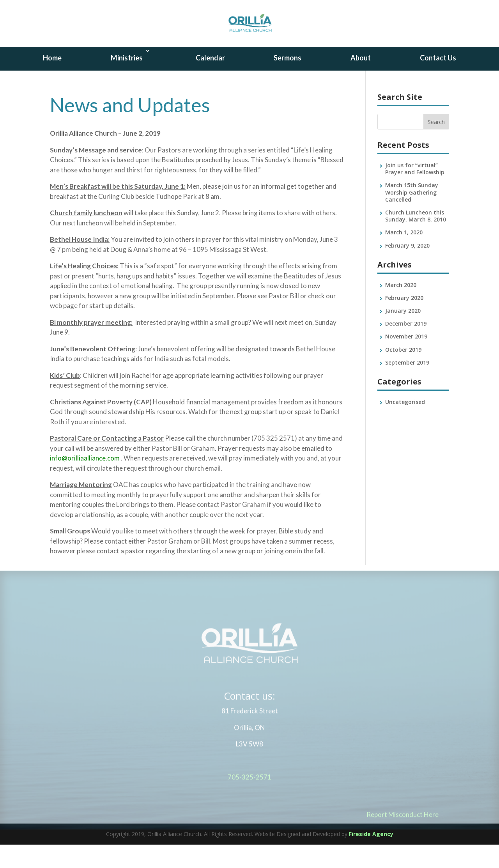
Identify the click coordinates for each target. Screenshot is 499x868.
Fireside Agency (371, 857)
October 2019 (403, 373)
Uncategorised (405, 425)
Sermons (288, 81)
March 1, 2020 (404, 256)
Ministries (127, 81)
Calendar (210, 81)
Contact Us (438, 81)
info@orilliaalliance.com (85, 481)
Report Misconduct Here (403, 841)
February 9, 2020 (407, 269)
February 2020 (404, 321)
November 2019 (406, 360)
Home (52, 81)
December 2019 (406, 347)
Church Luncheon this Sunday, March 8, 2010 (416, 239)
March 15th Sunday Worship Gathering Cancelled (412, 215)
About (361, 81)
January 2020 (403, 334)
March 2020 (401, 308)
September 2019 (407, 386)
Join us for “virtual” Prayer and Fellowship (415, 192)
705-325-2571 (249, 804)
